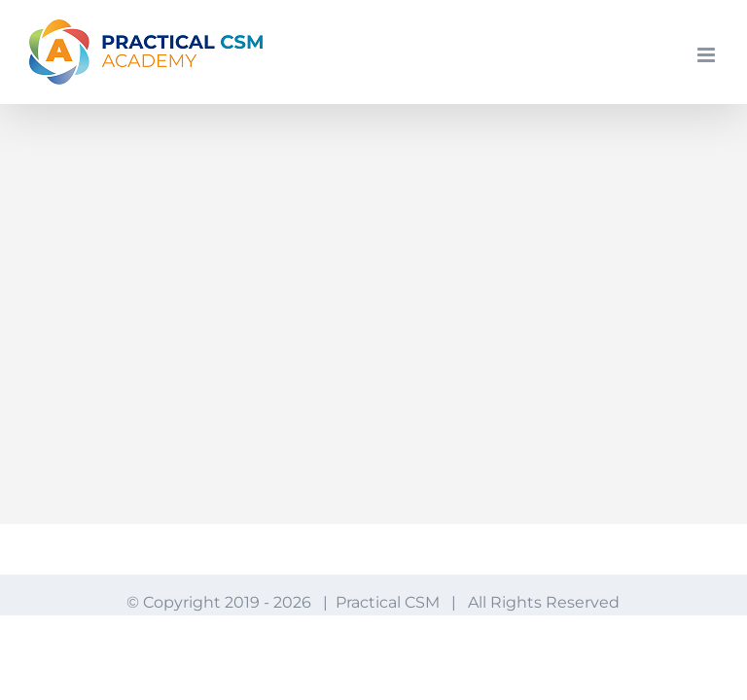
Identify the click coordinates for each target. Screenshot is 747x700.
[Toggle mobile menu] (708, 55)
